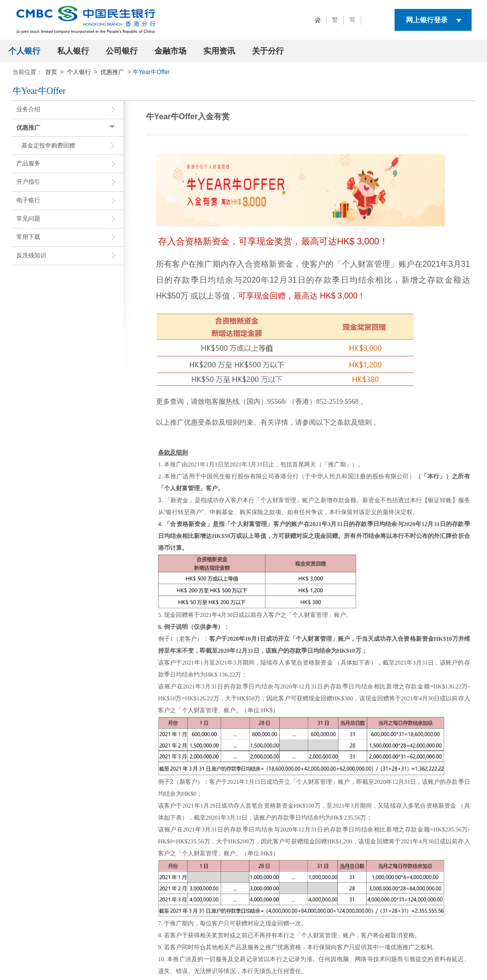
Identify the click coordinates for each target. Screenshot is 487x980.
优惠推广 (112, 72)
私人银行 (73, 51)
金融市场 (170, 51)
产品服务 (28, 163)
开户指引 (28, 182)
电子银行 (28, 200)
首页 (51, 72)
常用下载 (28, 237)
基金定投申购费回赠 (48, 146)
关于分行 (268, 51)
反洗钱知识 (31, 255)
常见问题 (28, 219)
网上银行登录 (427, 20)
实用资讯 (219, 51)
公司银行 (122, 51)
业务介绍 (28, 109)
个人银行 (24, 51)
